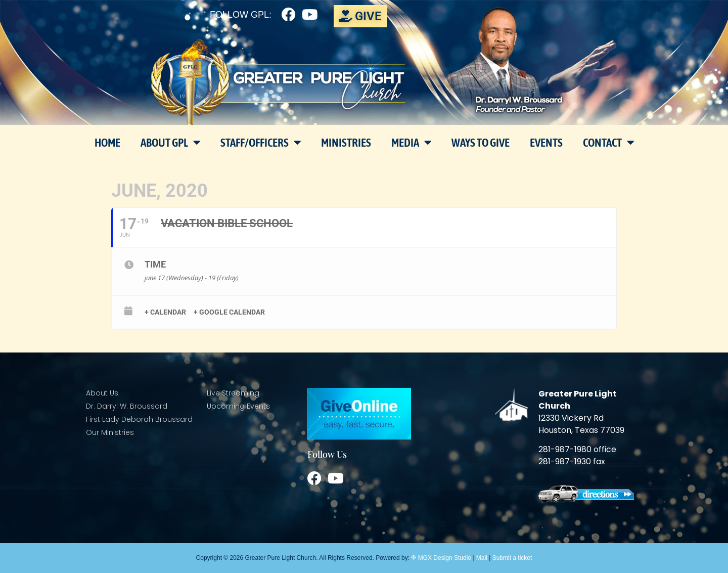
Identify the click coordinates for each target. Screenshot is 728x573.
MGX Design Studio (444, 558)
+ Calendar (165, 312)
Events (546, 143)
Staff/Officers (261, 142)
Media (411, 142)
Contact (608, 142)
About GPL (170, 142)
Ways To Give (481, 143)
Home (107, 143)
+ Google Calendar (229, 312)
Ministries (346, 143)
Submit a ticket (512, 558)
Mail (482, 558)
